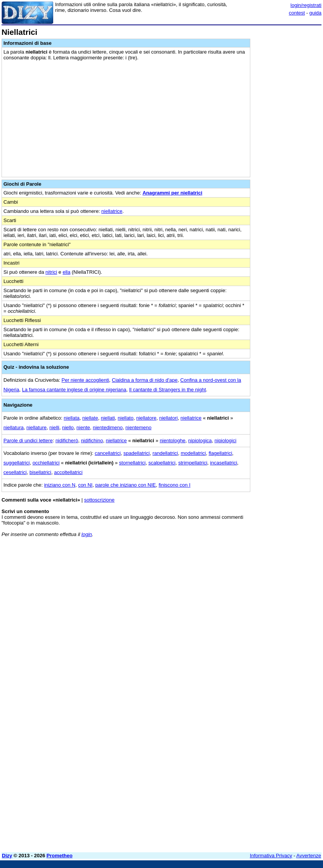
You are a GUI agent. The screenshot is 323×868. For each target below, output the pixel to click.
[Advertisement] (264, 591)
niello (68, 427)
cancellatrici (108, 453)
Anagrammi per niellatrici (172, 193)
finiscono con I (174, 485)
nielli (54, 427)
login (87, 534)
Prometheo (60, 856)
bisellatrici (40, 472)
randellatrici (165, 453)
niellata (72, 418)
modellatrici (193, 453)
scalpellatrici (162, 463)
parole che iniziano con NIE (126, 485)
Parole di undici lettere (28, 441)
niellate (90, 418)
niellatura (14, 427)
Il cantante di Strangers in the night (167, 390)
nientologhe (172, 441)
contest (297, 13)
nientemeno (139, 427)
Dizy (7, 856)
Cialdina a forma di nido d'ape (145, 380)
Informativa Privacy (271, 856)
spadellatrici (137, 453)
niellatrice (112, 211)
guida (315, 13)
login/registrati (306, 5)
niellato (126, 418)
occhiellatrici (46, 463)
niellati (108, 418)
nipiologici (226, 441)
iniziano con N (60, 485)
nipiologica (200, 441)
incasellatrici (224, 463)
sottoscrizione (99, 500)
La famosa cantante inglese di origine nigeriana (74, 390)
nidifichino (92, 441)
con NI (85, 485)
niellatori (168, 418)
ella (67, 272)
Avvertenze (309, 856)
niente (83, 427)
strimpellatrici (193, 463)
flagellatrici (220, 453)
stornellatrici (132, 463)
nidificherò (67, 441)
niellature (37, 427)
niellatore (146, 418)
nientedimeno (108, 427)
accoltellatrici (68, 472)
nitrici (51, 272)
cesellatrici (15, 472)
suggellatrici (17, 463)
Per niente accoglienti (85, 380)
